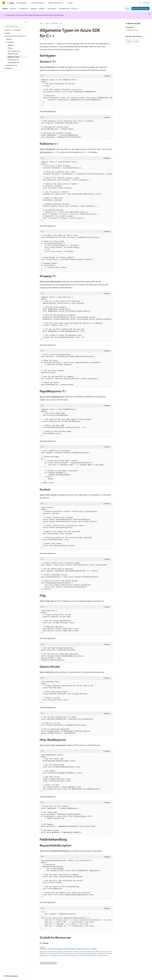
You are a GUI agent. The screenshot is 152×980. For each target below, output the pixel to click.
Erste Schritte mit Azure (141, 9)
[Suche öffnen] (140, 3)
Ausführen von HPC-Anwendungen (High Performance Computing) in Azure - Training (68, 949)
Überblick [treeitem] (9, 39)
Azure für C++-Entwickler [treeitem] (13, 30)
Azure (47, 23)
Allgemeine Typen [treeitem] (13, 57)
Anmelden (146, 3)
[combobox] (14, 26)
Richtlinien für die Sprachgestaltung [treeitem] (13, 61)
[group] (76, 93)
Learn (41, 23)
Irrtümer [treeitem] (10, 48)
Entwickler (55, 23)
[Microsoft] (4, 3)
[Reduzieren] (26, 22)
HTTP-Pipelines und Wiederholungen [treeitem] (14, 52)
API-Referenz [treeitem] (8, 68)
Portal (128, 9)
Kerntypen (130, 27)
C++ (62, 23)
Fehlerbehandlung (132, 30)
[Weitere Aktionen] (110, 23)
